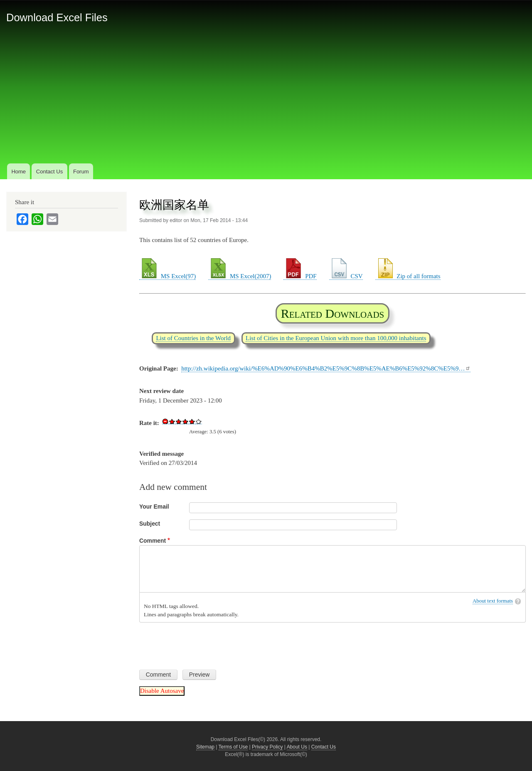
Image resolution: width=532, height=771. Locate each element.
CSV (346, 276)
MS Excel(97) (167, 276)
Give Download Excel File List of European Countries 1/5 (172, 421)
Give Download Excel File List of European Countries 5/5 (199, 421)
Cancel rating (165, 421)
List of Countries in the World (193, 338)
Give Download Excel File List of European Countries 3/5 (185, 421)
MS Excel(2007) (240, 276)
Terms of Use (233, 747)
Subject (150, 524)
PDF (300, 276)
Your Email (154, 507)
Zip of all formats (408, 276)
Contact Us (49, 172)
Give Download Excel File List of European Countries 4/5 (192, 421)
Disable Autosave (162, 691)
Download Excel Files (57, 17)
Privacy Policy (267, 747)
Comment (153, 541)
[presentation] (202, 643)
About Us (297, 747)
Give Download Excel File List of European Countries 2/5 (179, 421)
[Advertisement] (266, 99)
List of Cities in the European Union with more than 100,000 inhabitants (336, 338)
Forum (81, 172)
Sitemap (205, 747)
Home (18, 172)
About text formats (493, 601)
